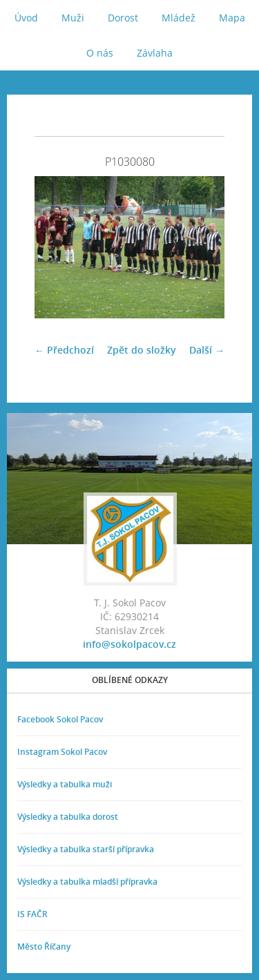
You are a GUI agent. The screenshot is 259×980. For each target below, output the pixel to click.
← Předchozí (64, 350)
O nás (100, 53)
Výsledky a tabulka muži (65, 784)
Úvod (26, 18)
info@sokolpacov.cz (129, 644)
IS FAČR (32, 914)
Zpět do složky (142, 350)
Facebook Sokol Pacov (60, 719)
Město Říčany (44, 947)
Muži (73, 18)
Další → (207, 350)
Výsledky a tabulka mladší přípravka (87, 882)
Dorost (123, 18)
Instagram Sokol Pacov (62, 752)
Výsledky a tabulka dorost (68, 817)
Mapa (232, 18)
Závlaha (155, 53)
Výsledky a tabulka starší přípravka (86, 849)
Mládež (179, 18)
